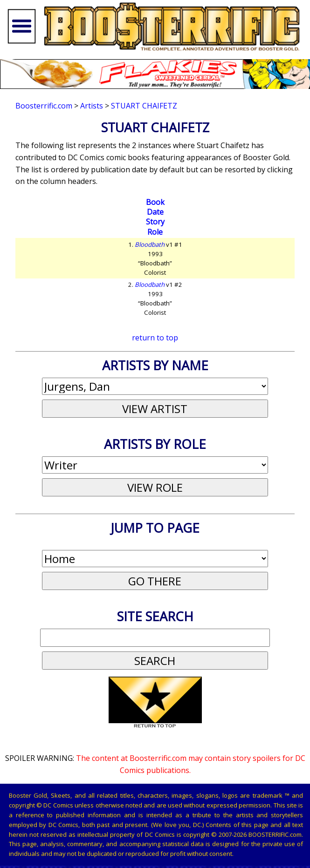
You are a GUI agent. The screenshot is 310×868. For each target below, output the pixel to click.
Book (155, 202)
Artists (92, 106)
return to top (155, 338)
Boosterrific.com (44, 106)
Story (155, 222)
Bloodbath (150, 244)
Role (155, 232)
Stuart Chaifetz (144, 106)
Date (155, 212)
